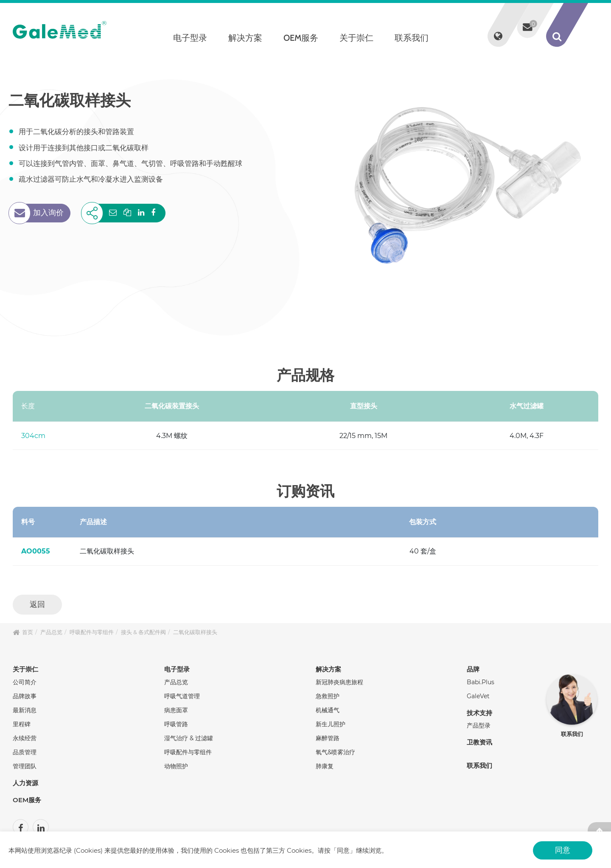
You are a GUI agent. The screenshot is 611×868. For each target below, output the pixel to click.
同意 (563, 850)
